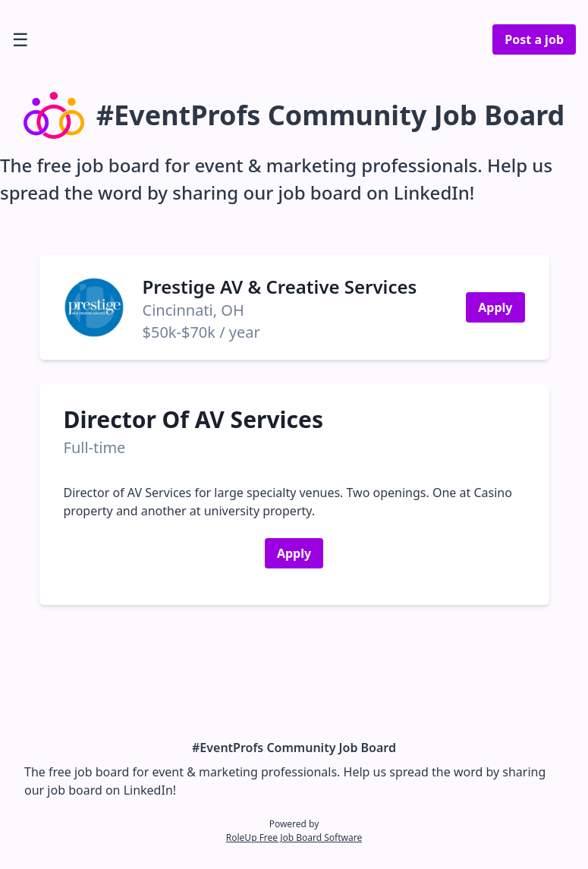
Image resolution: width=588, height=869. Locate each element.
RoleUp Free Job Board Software (294, 838)
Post (534, 39)
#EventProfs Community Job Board (294, 748)
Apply (495, 307)
